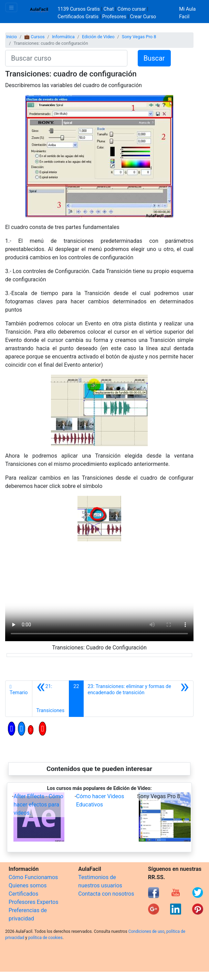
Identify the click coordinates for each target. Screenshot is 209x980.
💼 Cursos (34, 37)
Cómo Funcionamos (33, 877)
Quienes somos (28, 885)
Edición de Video (98, 37)
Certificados (23, 894)
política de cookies (45, 938)
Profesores (114, 17)
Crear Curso (143, 17)
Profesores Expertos (33, 902)
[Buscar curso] (66, 58)
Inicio (12, 37)
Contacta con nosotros (106, 894)
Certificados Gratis (78, 17)
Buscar (154, 58)
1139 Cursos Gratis (79, 9)
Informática (63, 37)
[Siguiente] (138, 699)
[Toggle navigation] (11, 7)
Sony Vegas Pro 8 (139, 37)
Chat (109, 9)
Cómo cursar (132, 9)
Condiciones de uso (147, 931)
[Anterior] (51, 699)
